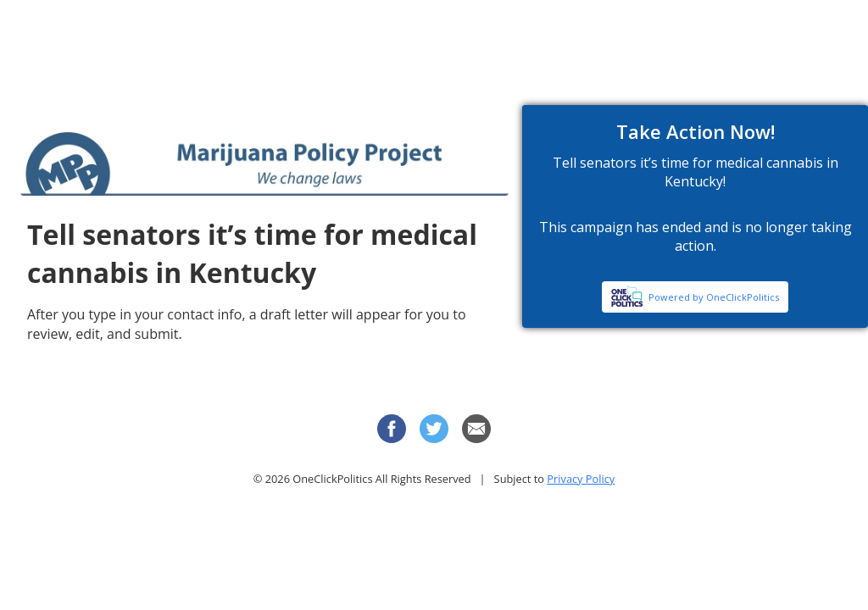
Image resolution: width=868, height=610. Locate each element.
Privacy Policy (581, 479)
